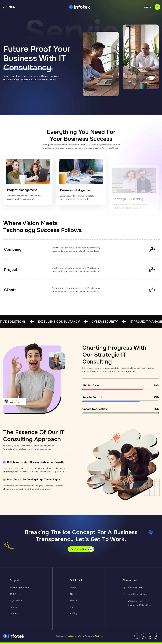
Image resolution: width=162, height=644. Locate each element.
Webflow (99, 636)
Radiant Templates (75, 636)
